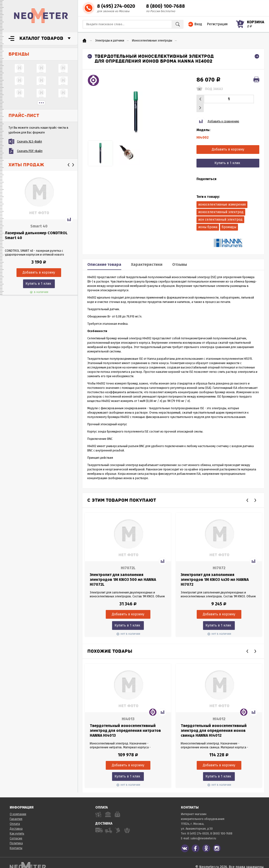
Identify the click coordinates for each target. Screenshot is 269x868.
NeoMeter (41, 16)
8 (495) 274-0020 (116, 6)
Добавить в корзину (228, 141)
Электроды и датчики (110, 41)
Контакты (16, 839)
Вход (198, 24)
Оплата (15, 815)
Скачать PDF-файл (30, 151)
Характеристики (147, 256)
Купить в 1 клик (38, 284)
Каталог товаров (41, 38)
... (41, 103)
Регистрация (217, 24)
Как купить (17, 825)
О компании (18, 805)
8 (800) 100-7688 (165, 6)
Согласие (16, 830)
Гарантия (16, 810)
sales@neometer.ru (203, 830)
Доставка (16, 820)
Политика (16, 835)
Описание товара (104, 256)
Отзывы (180, 256)
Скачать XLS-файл (29, 142)
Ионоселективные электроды (152, 41)
